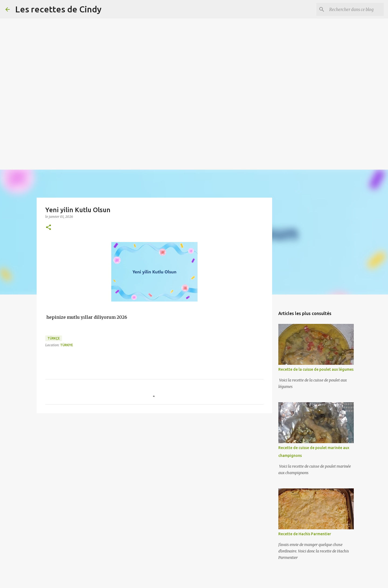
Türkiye (67, 345)
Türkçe (54, 338)
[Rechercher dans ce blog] (355, 9)
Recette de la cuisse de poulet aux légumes (316, 369)
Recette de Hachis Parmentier (305, 534)
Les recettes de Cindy (58, 9)
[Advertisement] (162, 38)
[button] (48, 228)
